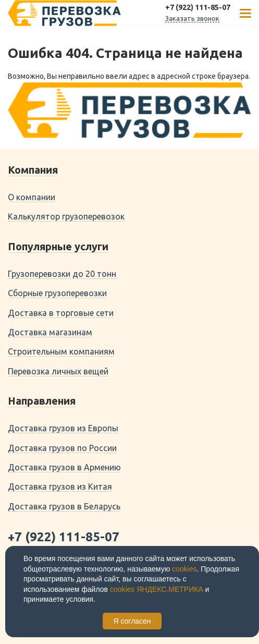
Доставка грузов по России (62, 448)
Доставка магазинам (50, 332)
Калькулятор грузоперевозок (66, 216)
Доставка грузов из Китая (60, 487)
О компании (32, 197)
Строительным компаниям (61, 351)
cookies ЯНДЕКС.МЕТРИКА (157, 589)
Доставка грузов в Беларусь (64, 506)
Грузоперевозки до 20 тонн (62, 274)
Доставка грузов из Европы (63, 428)
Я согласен (132, 621)
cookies (184, 569)
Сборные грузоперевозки (57, 293)
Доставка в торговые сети (61, 313)
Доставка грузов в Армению (64, 467)
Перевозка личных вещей (58, 371)
